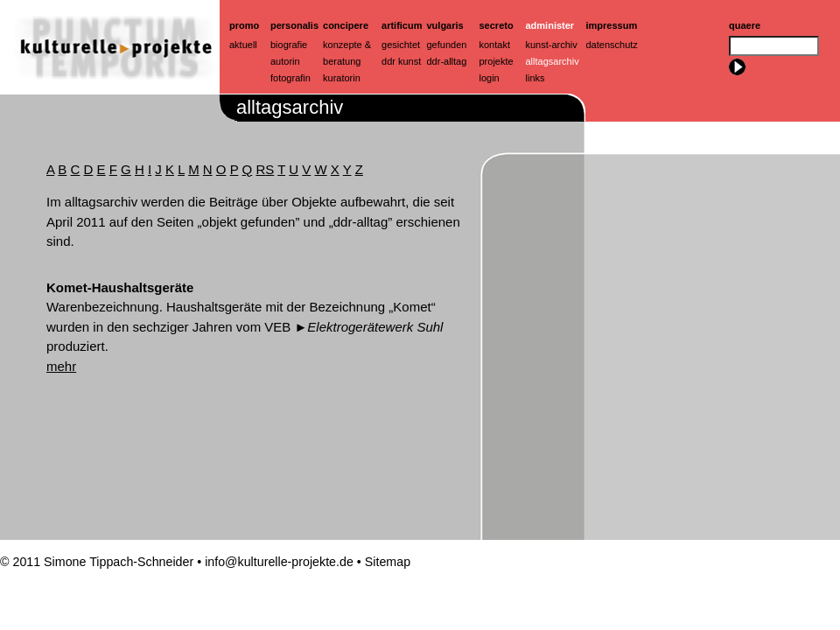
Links (535, 78)
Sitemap (388, 562)
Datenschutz (612, 45)
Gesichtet (401, 45)
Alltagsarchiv (553, 61)
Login (490, 78)
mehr (61, 366)
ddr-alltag (447, 61)
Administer (550, 25)
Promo (244, 25)
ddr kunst (401, 61)
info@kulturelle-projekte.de (279, 562)
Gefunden (447, 45)
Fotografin (290, 78)
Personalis (294, 25)
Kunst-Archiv (552, 45)
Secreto (497, 25)
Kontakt (495, 45)
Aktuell (243, 45)
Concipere (346, 25)
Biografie (289, 45)
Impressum (612, 25)
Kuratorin (342, 78)
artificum (402, 25)
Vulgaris (445, 25)
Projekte (497, 61)
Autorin (285, 61)
